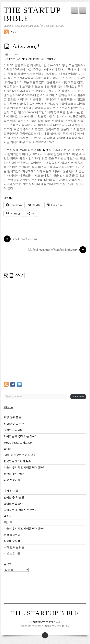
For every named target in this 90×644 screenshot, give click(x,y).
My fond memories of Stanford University (57, 250)
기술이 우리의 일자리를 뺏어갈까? (24, 468)
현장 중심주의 (12, 535)
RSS (13, 32)
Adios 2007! (25, 47)
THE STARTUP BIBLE (32, 14)
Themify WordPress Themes (56, 626)
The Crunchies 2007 (20, 239)
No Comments (30, 59)
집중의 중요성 (12, 541)
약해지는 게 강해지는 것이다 (21, 436)
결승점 (8, 449)
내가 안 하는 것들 (14, 547)
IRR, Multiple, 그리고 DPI (18, 443)
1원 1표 (8, 522)
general (51, 59)
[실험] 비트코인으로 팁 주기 (20, 455)
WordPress (36, 626)
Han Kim (43, 150)
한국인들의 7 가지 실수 (17, 461)
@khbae (8, 407)
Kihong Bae (13, 59)
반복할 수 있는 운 (14, 424)
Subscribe (78, 397)
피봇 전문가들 (12, 480)
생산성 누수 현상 (14, 474)
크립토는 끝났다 (13, 430)
